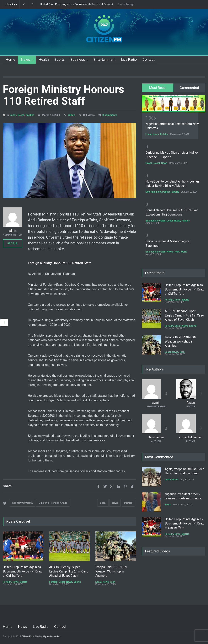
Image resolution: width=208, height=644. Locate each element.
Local (13, 115)
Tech (113, 582)
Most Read (157, 88)
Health (44, 59)
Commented (189, 88)
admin (71, 115)
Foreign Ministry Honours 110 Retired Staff (64, 95)
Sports (60, 59)
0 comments (110, 115)
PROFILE (12, 243)
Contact (149, 59)
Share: (8, 486)
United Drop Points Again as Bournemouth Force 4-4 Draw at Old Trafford (76, 4)
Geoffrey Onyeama (22, 503)
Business (78, 59)
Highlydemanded (52, 636)
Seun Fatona (156, 437)
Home (11, 59)
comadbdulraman (191, 437)
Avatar (191, 403)
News (26, 59)
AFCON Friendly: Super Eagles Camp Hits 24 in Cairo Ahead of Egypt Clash (69, 571)
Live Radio (129, 59)
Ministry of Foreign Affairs (53, 503)
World (184, 252)
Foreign (7, 582)
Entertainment (105, 59)
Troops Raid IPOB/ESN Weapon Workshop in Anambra (111, 571)
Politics (30, 115)
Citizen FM (27, 636)
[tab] (158, 88)
